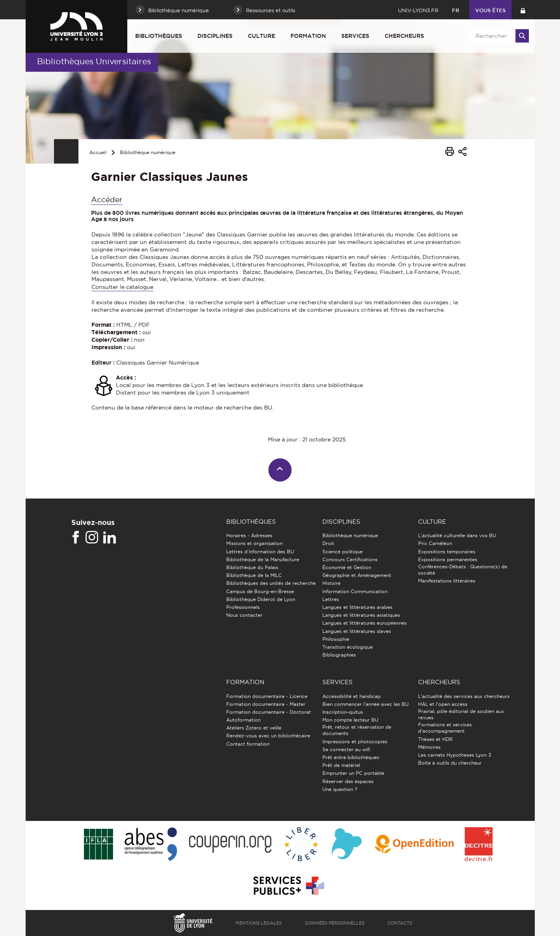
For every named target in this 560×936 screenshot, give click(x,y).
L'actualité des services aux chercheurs (464, 696)
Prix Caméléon (435, 543)
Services (355, 36)
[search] (498, 36)
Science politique (342, 552)
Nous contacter (244, 615)
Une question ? (340, 789)
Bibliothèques (159, 36)
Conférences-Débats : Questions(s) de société (463, 570)
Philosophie (336, 639)
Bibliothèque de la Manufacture (263, 559)
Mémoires (429, 747)
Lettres (331, 599)
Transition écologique (348, 647)
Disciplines (215, 36)
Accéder (107, 200)
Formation (308, 36)
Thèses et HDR (435, 739)
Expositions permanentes (448, 559)
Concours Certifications (350, 559)
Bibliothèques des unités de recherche (271, 583)
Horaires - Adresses (249, 535)
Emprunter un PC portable (353, 773)
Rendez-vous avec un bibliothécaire (268, 736)
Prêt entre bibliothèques (351, 757)
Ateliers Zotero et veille (254, 728)
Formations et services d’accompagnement (445, 728)
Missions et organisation (254, 543)
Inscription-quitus (343, 712)
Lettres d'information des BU (260, 552)
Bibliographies (339, 655)
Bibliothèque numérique (148, 152)
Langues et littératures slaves (357, 631)
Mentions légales (259, 923)
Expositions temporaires (447, 552)
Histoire (331, 583)
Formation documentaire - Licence (267, 696)
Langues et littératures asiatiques (361, 615)
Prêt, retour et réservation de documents (357, 730)
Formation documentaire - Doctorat (269, 712)
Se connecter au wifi (346, 749)
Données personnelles (335, 923)
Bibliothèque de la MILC (254, 575)
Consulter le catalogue (122, 287)
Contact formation (248, 744)
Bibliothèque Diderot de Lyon (261, 599)
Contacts (400, 923)
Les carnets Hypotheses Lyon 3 (455, 755)
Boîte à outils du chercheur (450, 763)
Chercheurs (404, 36)
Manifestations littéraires (447, 581)
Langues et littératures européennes (365, 623)
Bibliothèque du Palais (252, 567)
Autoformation (243, 720)
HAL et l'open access (443, 704)
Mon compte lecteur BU (350, 720)
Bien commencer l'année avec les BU (366, 704)
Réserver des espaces (348, 781)
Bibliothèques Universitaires (94, 61)
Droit (328, 543)
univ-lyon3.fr (418, 10)
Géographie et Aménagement (357, 575)
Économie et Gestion (347, 567)
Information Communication (355, 591)
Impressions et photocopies (355, 742)
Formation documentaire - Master (266, 704)
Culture (261, 36)
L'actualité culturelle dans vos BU (457, 535)
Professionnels (243, 607)
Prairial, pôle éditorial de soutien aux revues (461, 714)
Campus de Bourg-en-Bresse (260, 591)
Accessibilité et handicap (352, 696)
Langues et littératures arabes (357, 607)
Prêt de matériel (341, 765)
